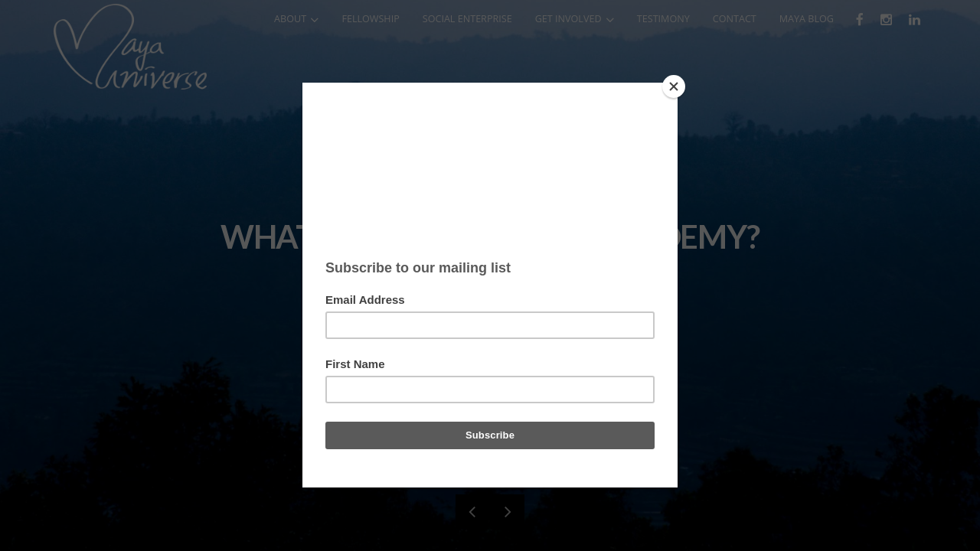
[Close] (674, 86)
